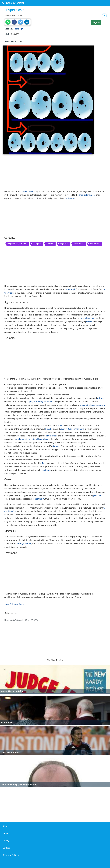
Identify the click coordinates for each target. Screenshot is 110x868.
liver (44, 463)
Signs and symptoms (17, 244)
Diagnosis (64, 244)
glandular (97, 495)
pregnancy (40, 499)
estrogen (101, 398)
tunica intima (52, 436)
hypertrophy (71, 289)
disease (55, 446)
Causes (50, 244)
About (5, 826)
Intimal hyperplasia (40, 439)
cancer (89, 322)
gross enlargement (87, 195)
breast (60, 426)
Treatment (79, 244)
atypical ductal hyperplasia (72, 429)
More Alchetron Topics (14, 604)
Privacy (6, 841)
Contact (6, 848)
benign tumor (71, 198)
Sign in (96, 22)
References (94, 244)
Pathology (18, 29)
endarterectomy (23, 439)
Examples (37, 244)
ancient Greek (27, 192)
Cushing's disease (24, 543)
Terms (5, 833)
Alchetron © (11, 855)
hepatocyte (46, 470)
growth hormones (87, 318)
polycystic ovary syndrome (41, 402)
